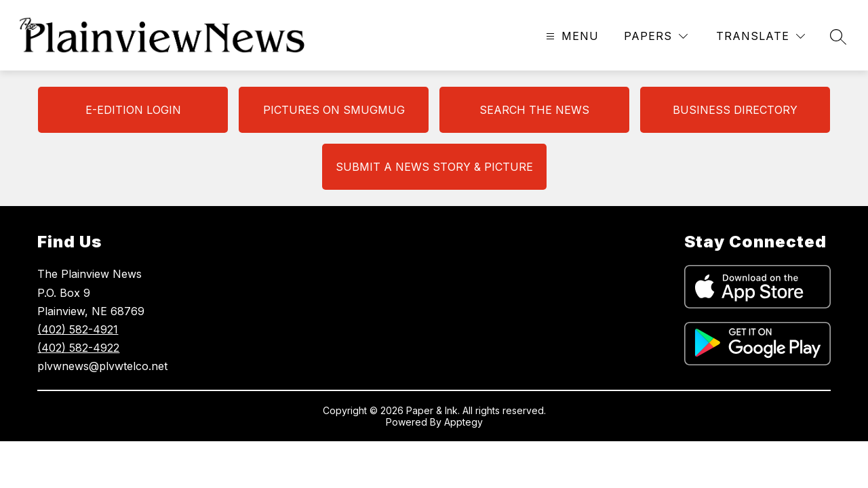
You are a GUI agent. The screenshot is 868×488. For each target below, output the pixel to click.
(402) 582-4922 (78, 348)
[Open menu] (571, 36)
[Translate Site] (761, 36)
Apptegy (463, 422)
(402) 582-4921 (78, 329)
